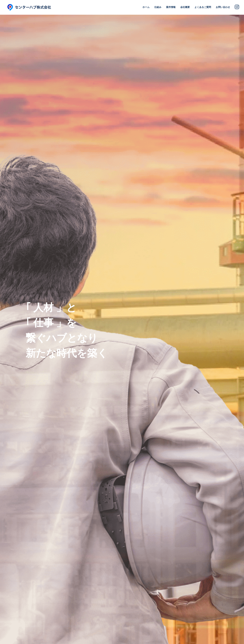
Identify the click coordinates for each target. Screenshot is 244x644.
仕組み (158, 7)
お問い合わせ (223, 7)
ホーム (146, 7)
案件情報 (171, 7)
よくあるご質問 (203, 7)
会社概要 (185, 7)
